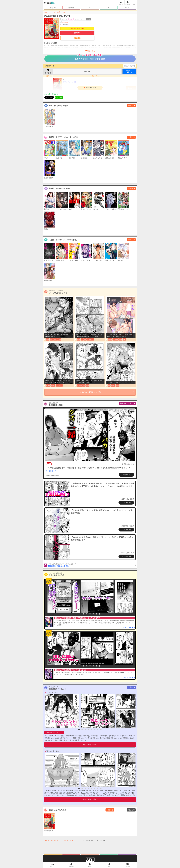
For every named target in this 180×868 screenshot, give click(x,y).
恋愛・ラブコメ (62, 12)
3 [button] (87, 614)
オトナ (127, 8)
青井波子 (65, 22)
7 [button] (99, 614)
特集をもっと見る (127, 403)
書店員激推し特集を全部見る (92, 565)
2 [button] (84, 614)
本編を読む (77, 38)
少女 (53, 12)
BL (109, 8)
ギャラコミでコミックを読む (90, 58)
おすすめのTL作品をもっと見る (90, 392)
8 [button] (101, 729)
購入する (129, 71)
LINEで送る (59, 97)
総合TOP (53, 8)
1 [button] (81, 614)
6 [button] (96, 614)
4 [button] (90, 614)
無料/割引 (71, 8)
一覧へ (131, 106)
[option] (63, 596)
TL (90, 8)
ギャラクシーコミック (52, 840)
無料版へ (77, 33)
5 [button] (93, 614)
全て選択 (48, 73)
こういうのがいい (52, 692)
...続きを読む (131, 795)
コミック (47, 12)
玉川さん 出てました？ (54, 751)
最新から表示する (129, 66)
